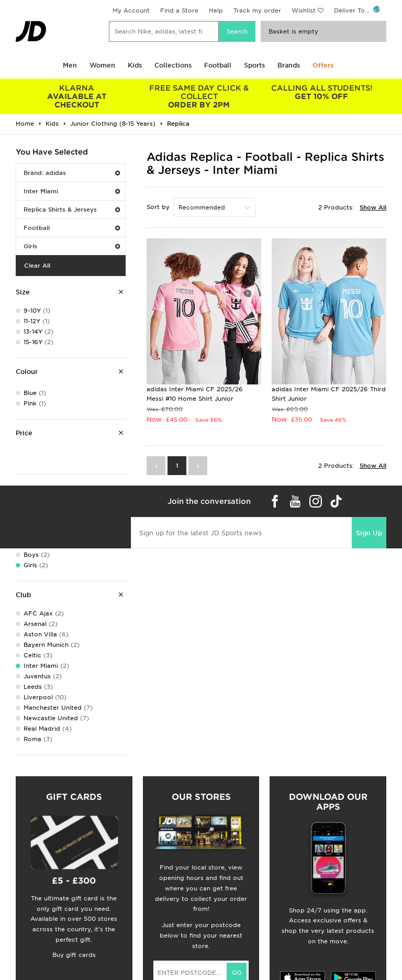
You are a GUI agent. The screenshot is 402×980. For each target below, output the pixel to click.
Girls (72, 246)
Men (70, 65)
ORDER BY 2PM (199, 96)
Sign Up (369, 533)
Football (218, 65)
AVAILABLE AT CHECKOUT (77, 96)
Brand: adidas (72, 173)
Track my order (257, 10)
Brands (289, 65)
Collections (173, 65)
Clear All (37, 266)
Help (216, 10)
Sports (254, 65)
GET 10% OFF (321, 92)
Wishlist (304, 10)
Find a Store (179, 10)
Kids (135, 65)
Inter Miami (72, 191)
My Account (131, 10)
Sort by (158, 207)
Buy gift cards (74, 955)
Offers (323, 65)
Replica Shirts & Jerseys (72, 210)
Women (102, 65)
